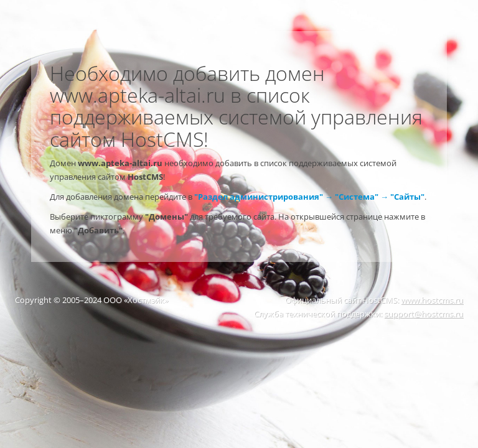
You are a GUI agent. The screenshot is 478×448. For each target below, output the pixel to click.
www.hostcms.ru (432, 300)
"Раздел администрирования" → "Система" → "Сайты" (309, 197)
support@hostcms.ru (424, 314)
